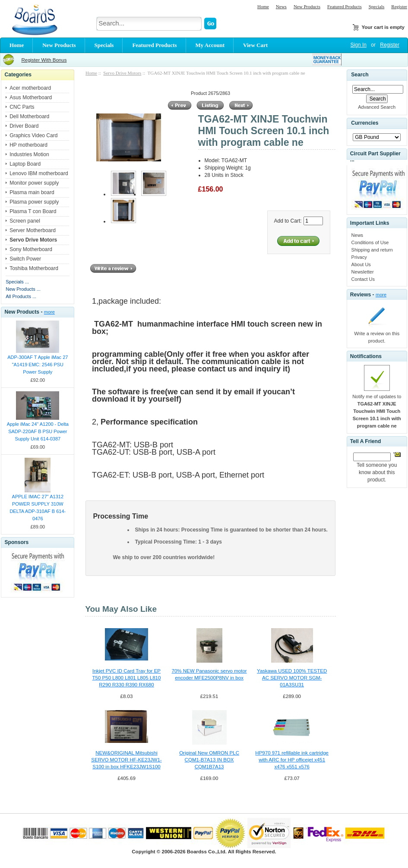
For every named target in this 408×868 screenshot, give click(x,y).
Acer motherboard (30, 88)
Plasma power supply (34, 202)
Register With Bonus (44, 60)
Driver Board (24, 126)
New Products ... (23, 289)
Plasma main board (32, 192)
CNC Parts (22, 107)
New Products (307, 6)
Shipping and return (372, 250)
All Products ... (21, 296)
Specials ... (17, 282)
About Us (361, 264)
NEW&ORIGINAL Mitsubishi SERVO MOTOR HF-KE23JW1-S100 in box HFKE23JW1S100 (126, 760)
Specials (377, 6)
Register (399, 6)
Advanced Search (377, 107)
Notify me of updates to (377, 411)
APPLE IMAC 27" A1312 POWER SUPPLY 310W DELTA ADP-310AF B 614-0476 (38, 508)
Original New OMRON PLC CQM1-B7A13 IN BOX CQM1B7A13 (209, 760)
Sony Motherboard (31, 249)
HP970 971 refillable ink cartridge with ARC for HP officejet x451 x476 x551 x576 (292, 760)
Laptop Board (25, 164)
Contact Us (363, 279)
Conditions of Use (370, 242)
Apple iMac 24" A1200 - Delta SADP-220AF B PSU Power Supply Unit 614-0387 (38, 431)
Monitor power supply (34, 183)
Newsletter (363, 272)
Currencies (365, 123)
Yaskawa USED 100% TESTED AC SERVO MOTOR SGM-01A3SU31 (292, 678)
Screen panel (25, 221)
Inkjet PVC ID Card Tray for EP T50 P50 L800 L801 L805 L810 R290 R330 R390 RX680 (127, 678)
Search (360, 75)
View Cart (255, 45)
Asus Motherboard (31, 97)
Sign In (359, 45)
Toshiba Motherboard (34, 268)
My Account (210, 45)
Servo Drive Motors (122, 73)
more (49, 312)
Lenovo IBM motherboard (39, 173)
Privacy (359, 257)
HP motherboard (28, 145)
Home (263, 6)
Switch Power (25, 259)
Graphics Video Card (33, 135)
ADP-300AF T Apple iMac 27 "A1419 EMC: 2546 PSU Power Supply (38, 365)
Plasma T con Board (33, 211)
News (281, 6)
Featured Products (345, 6)
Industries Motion (29, 154)
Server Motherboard (33, 230)
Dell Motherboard (29, 116)
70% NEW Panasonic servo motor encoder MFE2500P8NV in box (209, 674)
